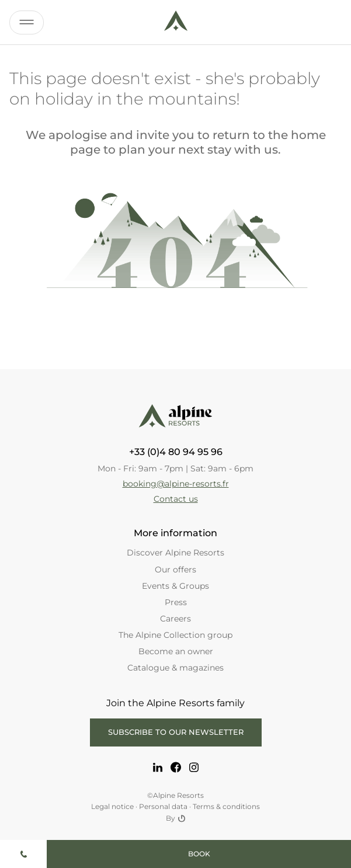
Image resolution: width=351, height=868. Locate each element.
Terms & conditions (226, 806)
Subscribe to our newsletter (176, 732)
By (175, 818)
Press (176, 602)
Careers (175, 619)
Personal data (163, 806)
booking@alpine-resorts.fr (176, 484)
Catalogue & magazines (175, 668)
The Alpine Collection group (175, 635)
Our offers (175, 570)
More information (175, 533)
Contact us (176, 499)
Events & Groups (175, 586)
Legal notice (112, 806)
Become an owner (176, 651)
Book (199, 854)
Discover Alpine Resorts (175, 553)
